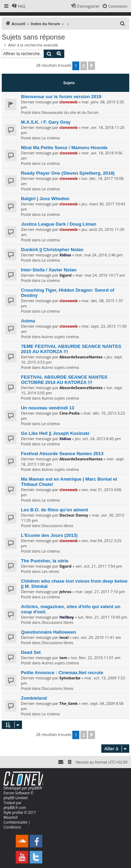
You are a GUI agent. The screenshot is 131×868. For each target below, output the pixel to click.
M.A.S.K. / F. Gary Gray (46, 122)
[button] (92, 66)
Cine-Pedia (70, 413)
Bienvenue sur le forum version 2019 (61, 97)
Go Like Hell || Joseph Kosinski (55, 433)
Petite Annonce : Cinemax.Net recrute (62, 673)
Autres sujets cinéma (60, 337)
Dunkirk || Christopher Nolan (52, 250)
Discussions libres (57, 526)
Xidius (65, 255)
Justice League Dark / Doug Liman (59, 224)
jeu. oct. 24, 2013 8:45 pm (98, 439)
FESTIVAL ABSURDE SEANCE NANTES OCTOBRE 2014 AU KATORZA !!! (64, 380)
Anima (28, 321)
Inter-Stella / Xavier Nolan (49, 270)
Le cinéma (51, 138)
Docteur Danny (74, 515)
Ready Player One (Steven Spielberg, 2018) (68, 173)
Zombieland (34, 698)
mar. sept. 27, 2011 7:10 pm (100, 592)
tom (63, 658)
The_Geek (68, 703)
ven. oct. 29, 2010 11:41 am (97, 637)
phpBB (34, 788)
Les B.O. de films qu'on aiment (54, 510)
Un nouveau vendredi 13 (48, 408)
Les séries (50, 571)
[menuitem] (18, 6)
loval (64, 637)
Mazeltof (10, 817)
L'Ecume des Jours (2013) (49, 535)
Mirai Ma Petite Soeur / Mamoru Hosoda (64, 148)
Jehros (65, 592)
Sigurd (65, 275)
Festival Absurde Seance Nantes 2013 (62, 454)
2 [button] (84, 66)
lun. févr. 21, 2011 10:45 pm (103, 617)
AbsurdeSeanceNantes (81, 357)
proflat (18, 812)
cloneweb (68, 102)
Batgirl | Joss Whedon (45, 199)
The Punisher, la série (45, 561)
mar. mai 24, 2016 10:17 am (100, 275)
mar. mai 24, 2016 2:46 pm (99, 255)
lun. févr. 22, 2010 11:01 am (96, 658)
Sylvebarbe (70, 678)
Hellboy (67, 617)
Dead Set (31, 652)
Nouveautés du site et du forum (70, 112)
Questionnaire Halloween (49, 632)
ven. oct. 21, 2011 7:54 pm (99, 566)
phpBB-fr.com (15, 808)
